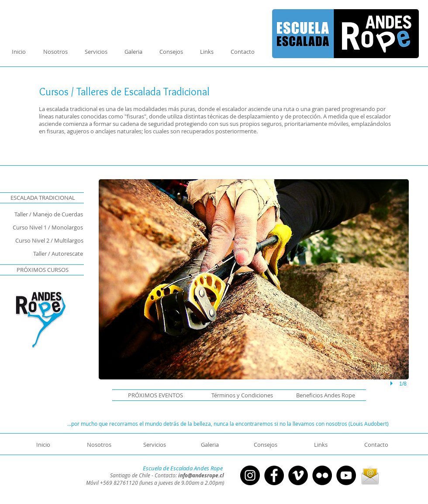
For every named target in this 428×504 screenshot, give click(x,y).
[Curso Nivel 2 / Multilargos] (42, 240)
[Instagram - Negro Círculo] (250, 475)
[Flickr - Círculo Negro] (322, 475)
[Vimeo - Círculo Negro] (298, 475)
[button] (155, 395)
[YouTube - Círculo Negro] (346, 475)
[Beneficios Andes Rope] (321, 395)
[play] (393, 384)
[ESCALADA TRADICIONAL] (43, 198)
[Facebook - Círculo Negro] (274, 475)
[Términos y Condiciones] (238, 395)
